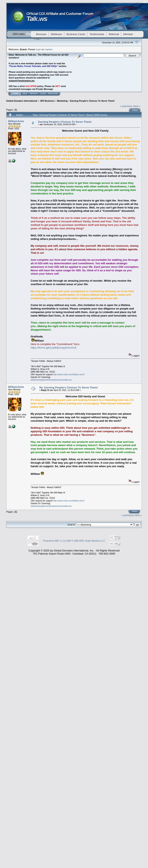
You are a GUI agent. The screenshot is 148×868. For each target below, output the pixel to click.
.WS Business (47, 101)
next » (137, 106)
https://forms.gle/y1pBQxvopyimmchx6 (54, 348)
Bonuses (41, 34)
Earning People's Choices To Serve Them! (92, 101)
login (39, 49)
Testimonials (97, 34)
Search (34, 94)
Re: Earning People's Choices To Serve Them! (69, 388)
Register (53, 94)
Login (43, 94)
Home (16, 94)
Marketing (62, 101)
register (48, 49)
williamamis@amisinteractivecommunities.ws (51, 380)
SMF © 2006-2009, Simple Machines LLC (86, 541)
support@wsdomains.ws (22, 81)
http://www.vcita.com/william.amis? (69, 374)
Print (135, 110)
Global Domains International (22, 101)
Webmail (114, 34)
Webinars (57, 34)
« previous (126, 106)
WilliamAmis (16, 121)
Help (25, 94)
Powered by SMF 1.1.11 (54, 541)
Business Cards (76, 34)
